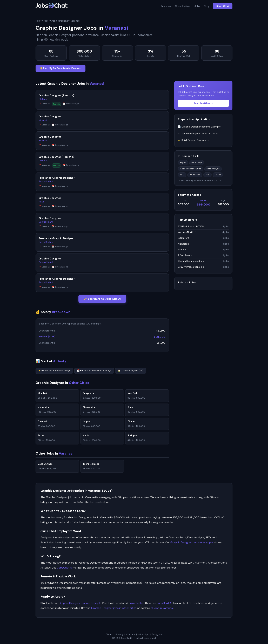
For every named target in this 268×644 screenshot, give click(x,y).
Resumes (166, 6)
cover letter (136, 603)
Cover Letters (183, 6)
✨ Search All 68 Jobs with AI (102, 299)
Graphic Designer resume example (192, 542)
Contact (131, 635)
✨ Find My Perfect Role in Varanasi (61, 68)
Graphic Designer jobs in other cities (114, 608)
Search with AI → (203, 103)
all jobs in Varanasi (162, 608)
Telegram (157, 635)
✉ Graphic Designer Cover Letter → (198, 133)
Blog (206, 6)
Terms (109, 635)
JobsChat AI (65, 568)
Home (39, 21)
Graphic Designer (60, 21)
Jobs (197, 6)
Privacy (119, 635)
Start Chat (223, 6)
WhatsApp (144, 635)
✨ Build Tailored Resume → (193, 140)
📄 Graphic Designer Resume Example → (201, 127)
